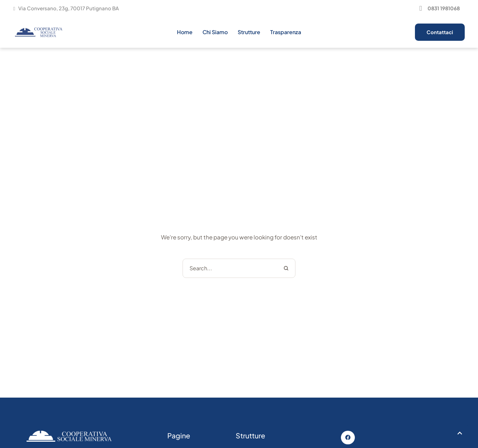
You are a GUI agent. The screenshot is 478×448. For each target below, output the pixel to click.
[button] (438, 8)
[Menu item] (185, 32)
